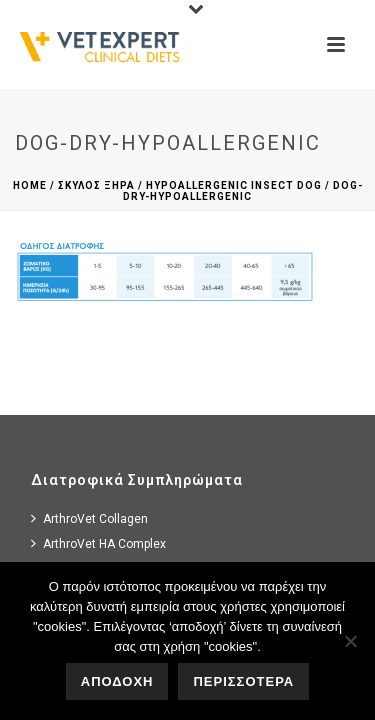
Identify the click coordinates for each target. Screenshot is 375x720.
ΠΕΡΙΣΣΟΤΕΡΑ (243, 681)
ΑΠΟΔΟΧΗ (117, 681)
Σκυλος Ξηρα (96, 185)
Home (30, 185)
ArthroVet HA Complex (98, 543)
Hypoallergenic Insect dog (234, 185)
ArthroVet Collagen (89, 518)
